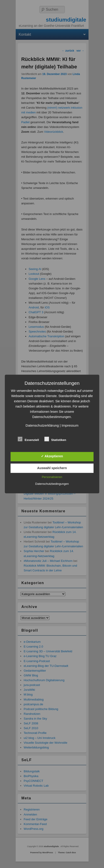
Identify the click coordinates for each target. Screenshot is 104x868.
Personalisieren (52, 477)
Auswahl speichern (52, 468)
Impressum (70, 425)
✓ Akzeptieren (52, 456)
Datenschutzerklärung (42, 425)
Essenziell (28, 439)
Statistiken (55, 439)
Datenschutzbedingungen (52, 484)
